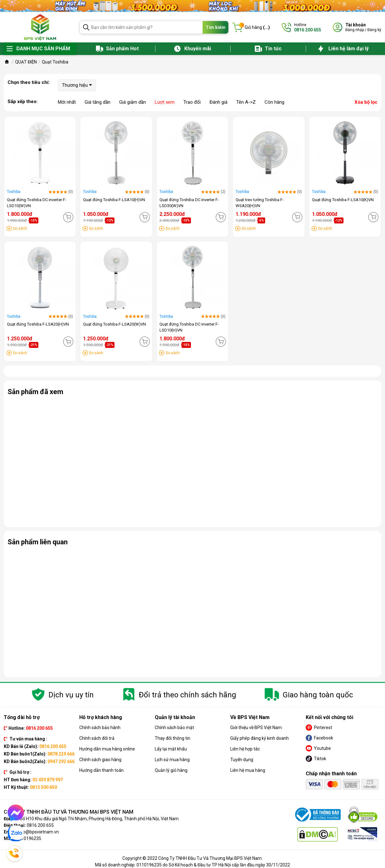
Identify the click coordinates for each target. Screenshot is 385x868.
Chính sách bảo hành (100, 728)
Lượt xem (165, 102)
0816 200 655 (40, 825)
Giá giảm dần (133, 102)
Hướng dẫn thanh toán (101, 770)
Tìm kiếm (216, 27)
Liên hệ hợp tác (245, 749)
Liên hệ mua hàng (248, 770)
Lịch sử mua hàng (172, 760)
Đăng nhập (355, 30)
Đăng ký (374, 30)
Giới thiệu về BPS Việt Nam (256, 728)
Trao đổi (192, 102)
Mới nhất (67, 102)
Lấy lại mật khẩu (171, 749)
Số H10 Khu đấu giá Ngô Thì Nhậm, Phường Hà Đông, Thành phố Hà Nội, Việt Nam (99, 819)
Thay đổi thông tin (173, 738)
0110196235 (29, 838)
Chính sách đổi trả (97, 738)
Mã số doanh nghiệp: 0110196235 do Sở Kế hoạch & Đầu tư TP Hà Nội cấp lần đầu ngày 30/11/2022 (192, 865)
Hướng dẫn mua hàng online (107, 749)
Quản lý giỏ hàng (171, 770)
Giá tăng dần (98, 102)
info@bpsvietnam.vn (38, 832)
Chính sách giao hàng (100, 760)
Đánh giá (218, 102)
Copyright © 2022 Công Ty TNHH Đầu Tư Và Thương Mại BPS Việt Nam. (192, 858)
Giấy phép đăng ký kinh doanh (259, 738)
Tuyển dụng (242, 760)
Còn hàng (274, 102)
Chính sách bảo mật (174, 728)
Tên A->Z (246, 102)
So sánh (20, 228)
